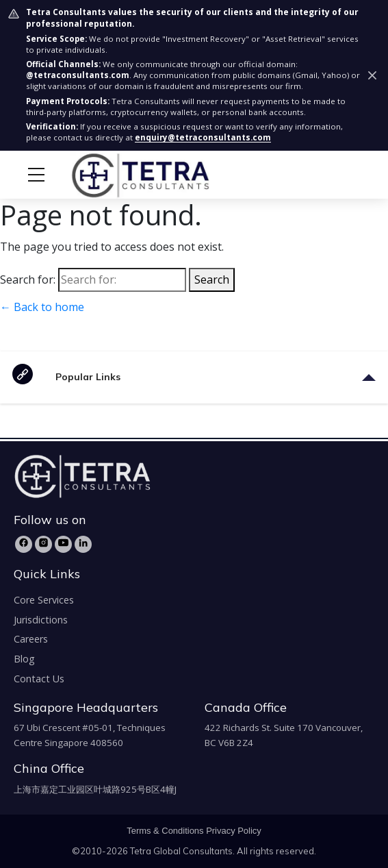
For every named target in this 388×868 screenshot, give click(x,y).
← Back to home (42, 307)
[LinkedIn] (83, 544)
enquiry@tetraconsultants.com (203, 137)
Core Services (44, 600)
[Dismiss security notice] (372, 75)
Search (212, 280)
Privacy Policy (234, 831)
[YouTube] (63, 544)
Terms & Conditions (165, 831)
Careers (31, 639)
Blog (24, 659)
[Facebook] (24, 544)
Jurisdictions (41, 620)
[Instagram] (43, 544)
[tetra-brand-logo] (115, 174)
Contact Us (39, 679)
